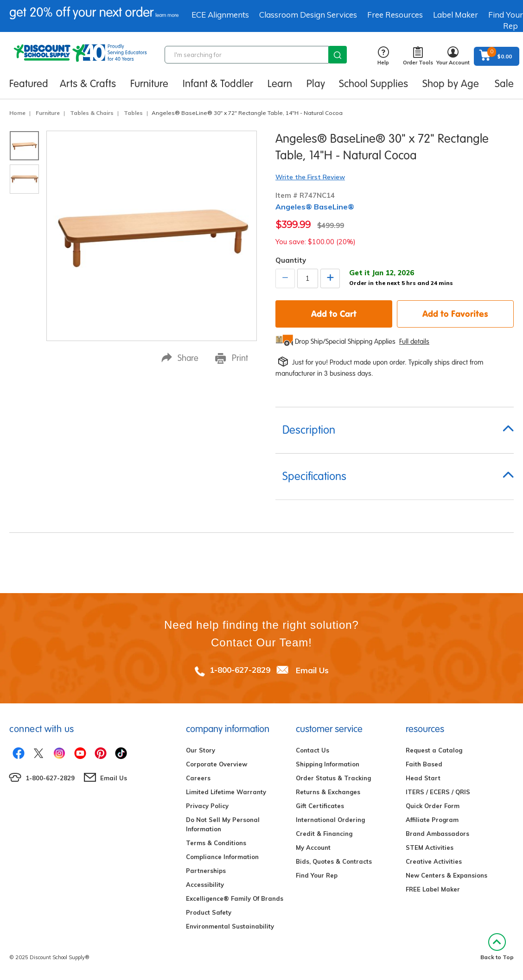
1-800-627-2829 (240, 670)
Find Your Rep (317, 875)
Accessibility (205, 885)
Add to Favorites (455, 314)
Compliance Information (222, 857)
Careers (198, 778)
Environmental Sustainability (230, 926)
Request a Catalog (434, 750)
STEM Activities (430, 847)
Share (180, 358)
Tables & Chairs (92, 113)
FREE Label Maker (433, 889)
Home (17, 113)
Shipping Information (328, 764)
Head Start (423, 778)
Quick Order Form (433, 806)
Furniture (48, 113)
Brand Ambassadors (437, 834)
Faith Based (424, 764)
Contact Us (313, 750)
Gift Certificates (320, 806)
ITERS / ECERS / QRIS (438, 792)
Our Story (201, 750)
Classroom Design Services (308, 15)
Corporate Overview (217, 764)
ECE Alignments (220, 15)
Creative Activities (434, 861)
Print (232, 358)
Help (383, 56)
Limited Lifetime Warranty (226, 792)
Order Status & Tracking (333, 778)
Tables (133, 113)
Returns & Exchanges (328, 792)
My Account (313, 847)
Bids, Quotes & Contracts (334, 861)
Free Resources (395, 15)
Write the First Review (310, 177)
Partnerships (206, 871)
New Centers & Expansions (446, 875)
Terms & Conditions (216, 843)
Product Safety (209, 912)
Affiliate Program (432, 820)
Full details (414, 341)
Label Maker (456, 15)
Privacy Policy (207, 806)
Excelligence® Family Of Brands (235, 898)
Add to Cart (334, 314)
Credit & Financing (324, 834)
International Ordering (330, 820)
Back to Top (497, 947)
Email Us (312, 670)
